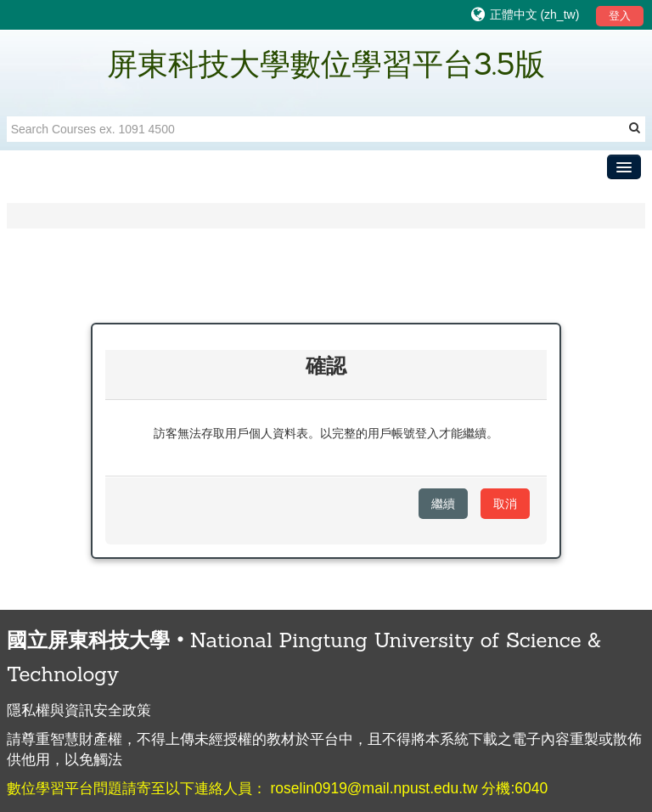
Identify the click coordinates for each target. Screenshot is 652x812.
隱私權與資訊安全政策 (79, 710)
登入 (620, 16)
